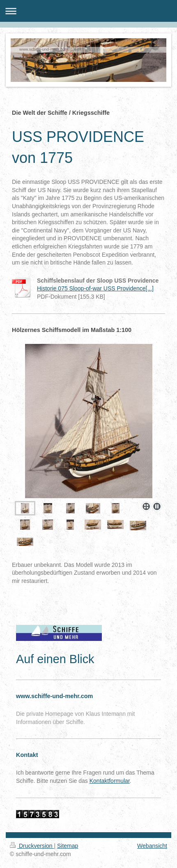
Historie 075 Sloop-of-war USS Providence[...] (95, 288)
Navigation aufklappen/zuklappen (88, 11)
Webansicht (152, 846)
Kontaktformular (110, 781)
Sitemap (68, 846)
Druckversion (32, 846)
